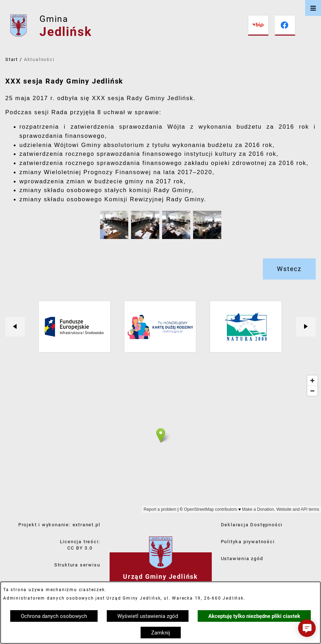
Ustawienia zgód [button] (242, 559)
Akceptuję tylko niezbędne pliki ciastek (254, 616)
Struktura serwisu (77, 565)
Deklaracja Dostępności (252, 525)
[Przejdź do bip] (258, 25)
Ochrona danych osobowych (54, 616)
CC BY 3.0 (80, 548)
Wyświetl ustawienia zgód (148, 616)
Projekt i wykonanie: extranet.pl (59, 525)
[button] (114, 237)
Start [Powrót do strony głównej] (12, 59)
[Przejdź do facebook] (285, 25)
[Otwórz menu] (313, 8)
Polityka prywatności (248, 542)
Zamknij (161, 633)
